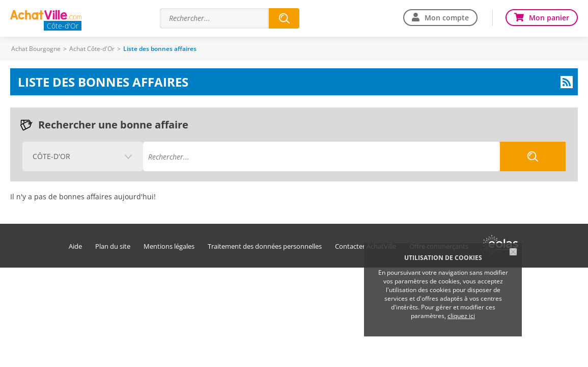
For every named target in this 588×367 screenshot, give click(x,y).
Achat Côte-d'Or (92, 49)
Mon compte (447, 18)
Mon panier (549, 18)
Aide (75, 246)
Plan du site (113, 246)
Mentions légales (169, 246)
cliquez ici (461, 316)
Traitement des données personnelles (265, 246)
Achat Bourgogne (36, 49)
